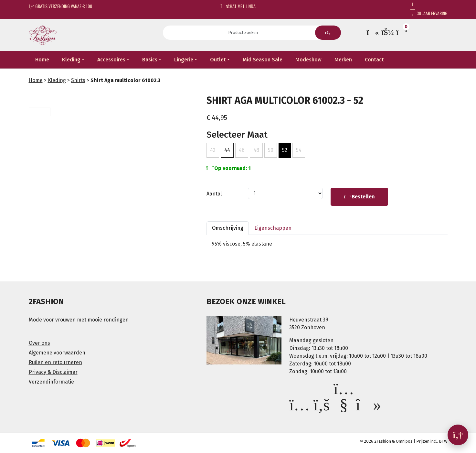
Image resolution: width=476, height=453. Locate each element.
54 (299, 150)
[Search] (245, 33)
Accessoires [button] (111, 60)
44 (227, 150)
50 (271, 150)
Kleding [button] (71, 60)
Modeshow (308, 60)
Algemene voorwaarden (57, 353)
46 (242, 150)
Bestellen (359, 197)
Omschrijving (228, 228)
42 (213, 150)
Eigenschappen (273, 228)
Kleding (57, 80)
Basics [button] (150, 60)
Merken (343, 60)
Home (42, 60)
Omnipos (404, 441)
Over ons (39, 343)
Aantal (214, 194)
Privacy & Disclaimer (53, 372)
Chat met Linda (238, 6)
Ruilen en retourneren (55, 362)
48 (256, 150)
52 (285, 150)
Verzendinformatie (51, 382)
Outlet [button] (218, 60)
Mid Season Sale (263, 60)
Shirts (78, 80)
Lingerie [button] (184, 60)
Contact (374, 60)
